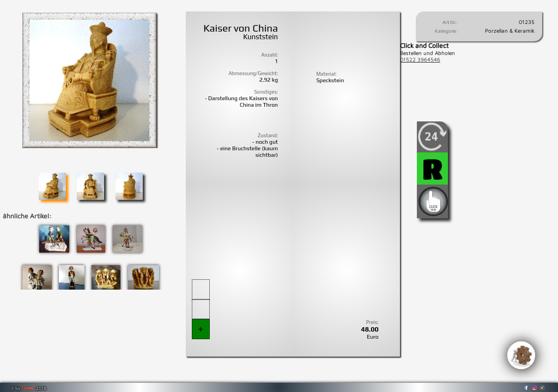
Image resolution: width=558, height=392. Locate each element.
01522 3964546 (420, 59)
